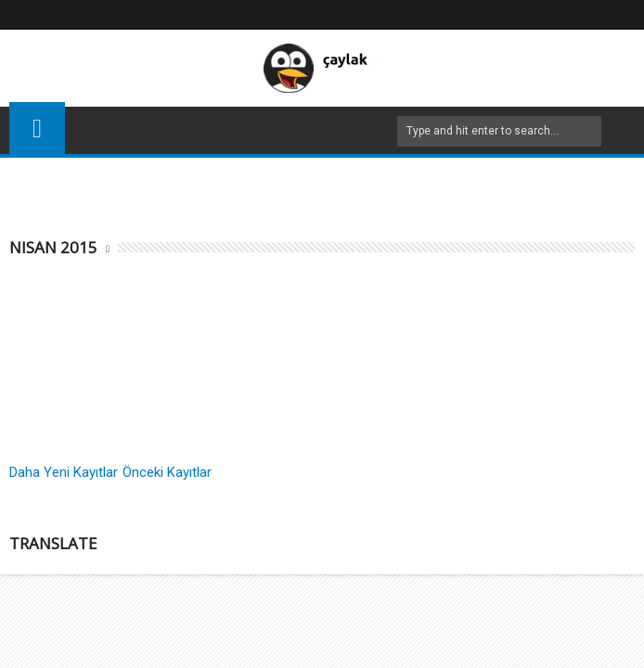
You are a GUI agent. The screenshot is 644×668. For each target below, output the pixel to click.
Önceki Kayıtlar (167, 472)
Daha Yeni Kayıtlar (64, 472)
